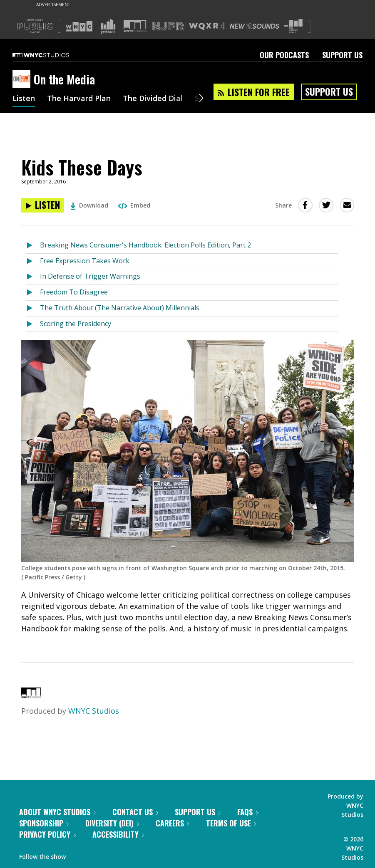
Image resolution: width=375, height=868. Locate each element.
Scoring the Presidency (76, 324)
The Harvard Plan (79, 99)
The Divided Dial (153, 99)
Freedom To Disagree (74, 292)
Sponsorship (44, 823)
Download (89, 205)
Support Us (342, 55)
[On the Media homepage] (23, 79)
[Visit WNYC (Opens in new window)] (79, 26)
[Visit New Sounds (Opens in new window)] (255, 26)
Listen (24, 99)
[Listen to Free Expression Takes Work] (33, 261)
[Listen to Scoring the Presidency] (33, 324)
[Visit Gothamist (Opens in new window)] (108, 26)
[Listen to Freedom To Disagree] (33, 293)
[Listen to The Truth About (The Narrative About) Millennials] (33, 308)
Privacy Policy (47, 834)
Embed (134, 205)
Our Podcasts (284, 55)
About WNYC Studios (57, 812)
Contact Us (135, 812)
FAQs (248, 812)
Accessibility (118, 834)
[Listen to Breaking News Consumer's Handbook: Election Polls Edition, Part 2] (33, 246)
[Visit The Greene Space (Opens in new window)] (293, 26)
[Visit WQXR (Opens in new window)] (207, 26)
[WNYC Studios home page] (51, 55)
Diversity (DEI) (112, 823)
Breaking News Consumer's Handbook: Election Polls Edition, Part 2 (145, 245)
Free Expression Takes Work (85, 261)
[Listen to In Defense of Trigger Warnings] (33, 277)
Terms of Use (231, 823)
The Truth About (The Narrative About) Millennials (120, 308)
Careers (173, 823)
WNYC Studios (94, 711)
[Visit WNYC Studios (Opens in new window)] (135, 26)
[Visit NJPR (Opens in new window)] (168, 26)
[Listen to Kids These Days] (43, 205)
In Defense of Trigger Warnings (90, 276)
